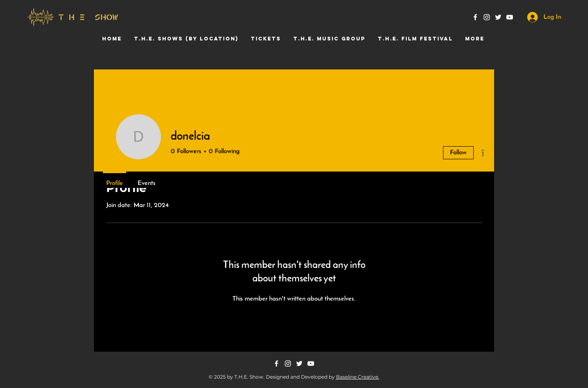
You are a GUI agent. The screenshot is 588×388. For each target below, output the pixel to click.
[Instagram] (487, 17)
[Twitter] (498, 17)
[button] (186, 39)
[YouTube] (510, 17)
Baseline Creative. (358, 377)
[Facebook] (475, 17)
